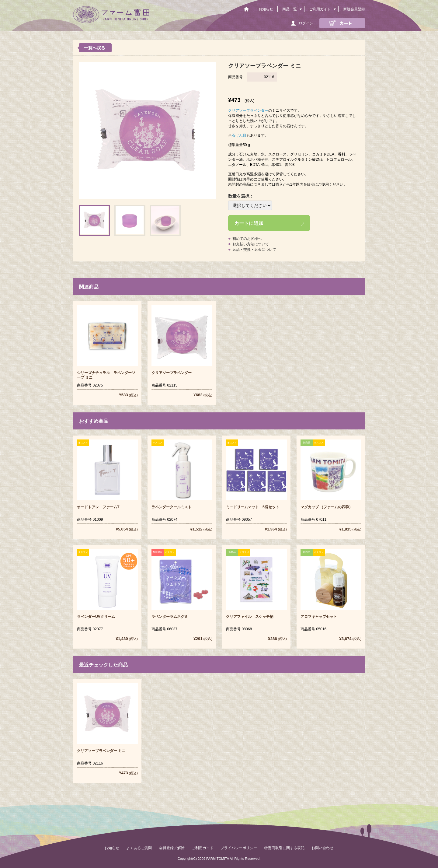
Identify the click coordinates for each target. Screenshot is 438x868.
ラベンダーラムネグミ (170, 617)
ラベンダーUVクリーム (96, 617)
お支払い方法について (251, 244)
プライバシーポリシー (239, 848)
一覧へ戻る (95, 48)
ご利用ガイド (320, 9)
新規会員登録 (354, 9)
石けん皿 (239, 135)
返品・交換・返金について (254, 250)
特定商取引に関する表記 (284, 848)
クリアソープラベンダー (248, 110)
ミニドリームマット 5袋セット (253, 507)
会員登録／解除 (172, 848)
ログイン (306, 23)
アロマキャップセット (319, 617)
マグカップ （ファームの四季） (327, 507)
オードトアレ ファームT (98, 507)
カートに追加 (249, 223)
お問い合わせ (322, 848)
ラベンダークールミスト (172, 507)
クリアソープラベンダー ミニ (101, 751)
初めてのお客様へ (247, 239)
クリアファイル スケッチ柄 (250, 617)
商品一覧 (290, 9)
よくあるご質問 (139, 848)
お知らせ (266, 9)
